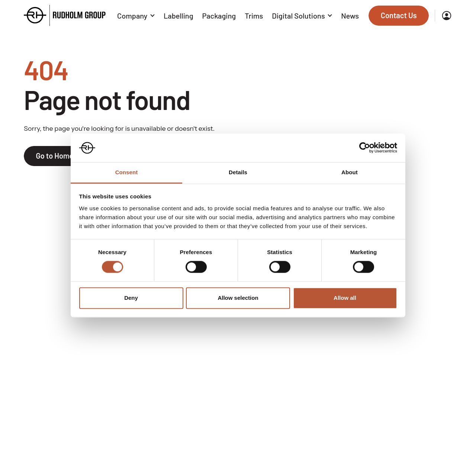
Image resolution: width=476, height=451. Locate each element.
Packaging (219, 16)
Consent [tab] (127, 172)
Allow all (345, 298)
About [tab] (350, 172)
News (350, 16)
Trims (254, 16)
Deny (131, 298)
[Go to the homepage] (65, 15)
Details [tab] (238, 172)
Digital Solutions (302, 16)
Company (136, 16)
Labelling (178, 16)
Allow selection (238, 298)
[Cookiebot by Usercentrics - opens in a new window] (365, 148)
